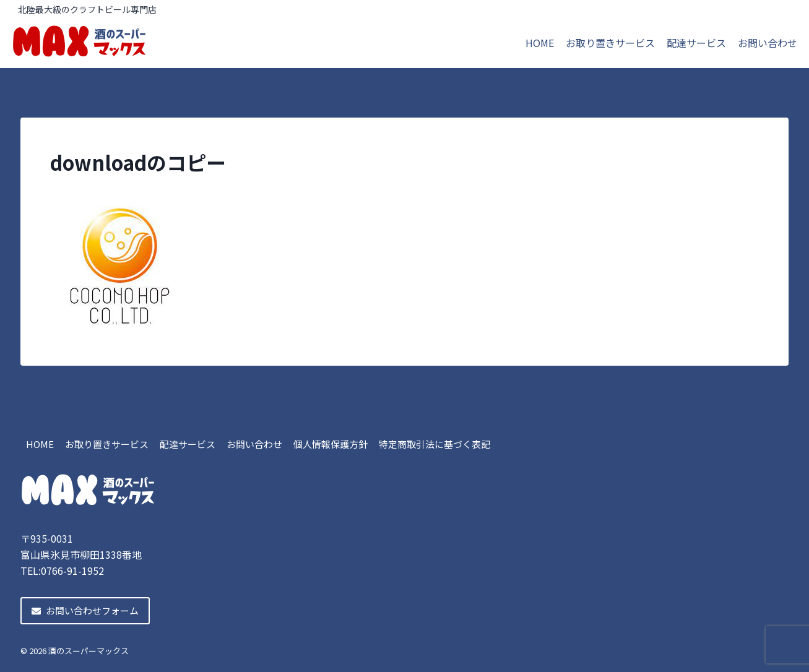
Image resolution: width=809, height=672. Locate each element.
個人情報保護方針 (331, 444)
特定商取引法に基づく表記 (435, 444)
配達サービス (696, 43)
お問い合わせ (768, 43)
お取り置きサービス (610, 43)
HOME (540, 43)
